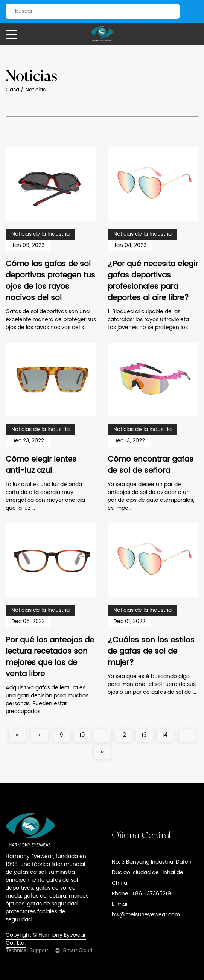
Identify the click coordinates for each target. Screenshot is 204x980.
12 (123, 735)
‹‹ (17, 735)
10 (82, 735)
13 (144, 735)
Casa (12, 90)
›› (102, 752)
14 (165, 735)
